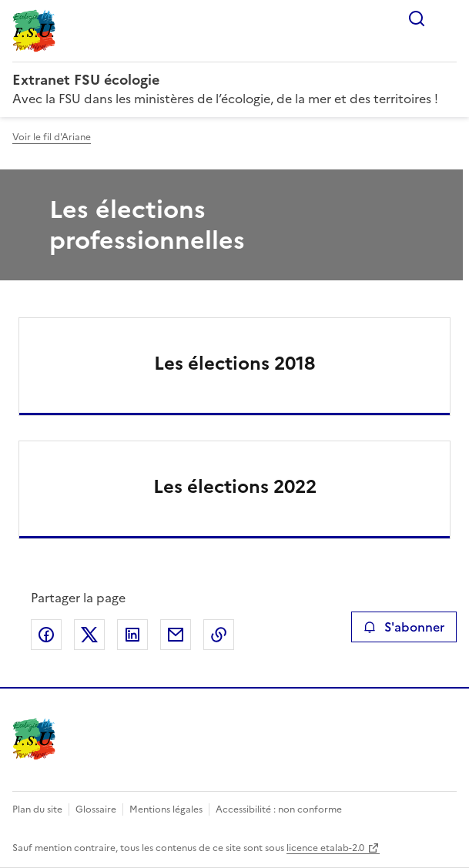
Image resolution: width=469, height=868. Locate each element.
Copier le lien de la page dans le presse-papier (219, 635)
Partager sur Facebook (46, 635)
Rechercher (417, 18)
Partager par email (176, 635)
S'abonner (404, 627)
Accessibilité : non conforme (279, 809)
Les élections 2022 (235, 487)
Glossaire (96, 809)
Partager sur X (89, 635)
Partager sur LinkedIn (132, 635)
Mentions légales (166, 809)
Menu (447, 18)
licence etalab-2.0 (325, 848)
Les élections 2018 (234, 364)
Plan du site (37, 809)
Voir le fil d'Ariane (52, 137)
